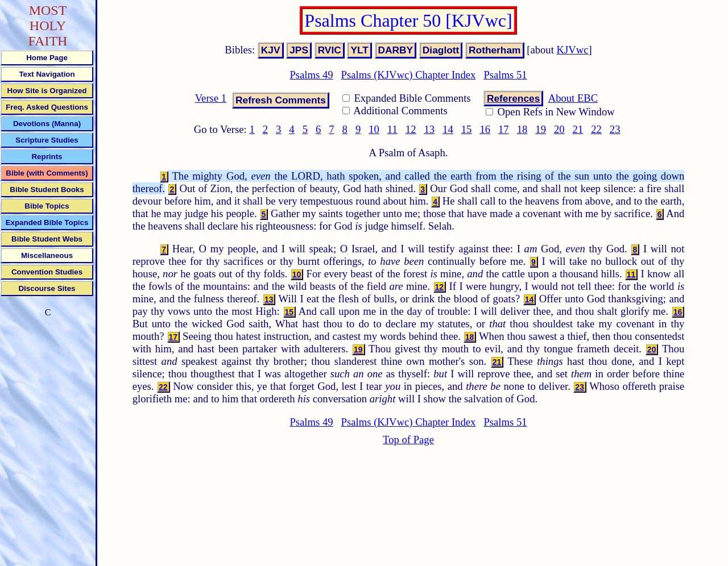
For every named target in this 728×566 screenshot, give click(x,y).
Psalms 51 (505, 75)
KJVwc (573, 50)
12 (411, 129)
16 (485, 129)
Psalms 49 (311, 75)
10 (374, 129)
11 (392, 129)
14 (448, 129)
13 (429, 129)
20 (559, 129)
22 (596, 129)
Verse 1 (211, 98)
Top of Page (408, 440)
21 (578, 129)
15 (467, 129)
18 (522, 129)
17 (504, 129)
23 (615, 129)
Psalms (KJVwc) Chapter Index (409, 75)
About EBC (573, 98)
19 (541, 129)
